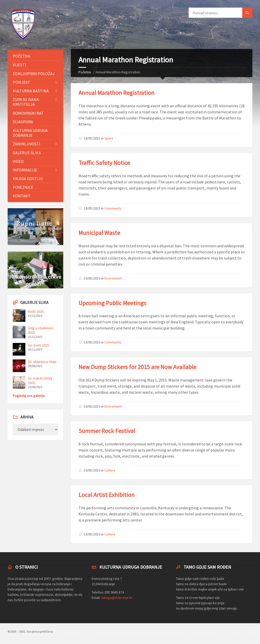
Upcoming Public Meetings (112, 303)
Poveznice (23, 187)
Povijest (21, 82)
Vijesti (19, 65)
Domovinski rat (28, 113)
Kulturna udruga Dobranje (30, 133)
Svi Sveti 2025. (39, 345)
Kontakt (22, 196)
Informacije (25, 170)
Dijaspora (23, 122)
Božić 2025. (36, 311)
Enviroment (113, 278)
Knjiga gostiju (28, 179)
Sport (109, 138)
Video (18, 161)
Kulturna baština (31, 91)
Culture (110, 470)
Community (113, 208)
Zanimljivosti (27, 144)
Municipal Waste (99, 233)
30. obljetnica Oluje (42, 362)
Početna (85, 72)
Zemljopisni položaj (34, 74)
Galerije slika (27, 153)
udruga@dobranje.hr (117, 598)
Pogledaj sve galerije (29, 396)
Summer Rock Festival (107, 431)
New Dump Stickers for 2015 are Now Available (137, 367)
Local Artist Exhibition (107, 495)
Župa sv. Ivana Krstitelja (26, 102)
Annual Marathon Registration (116, 93)
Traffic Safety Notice (104, 163)
